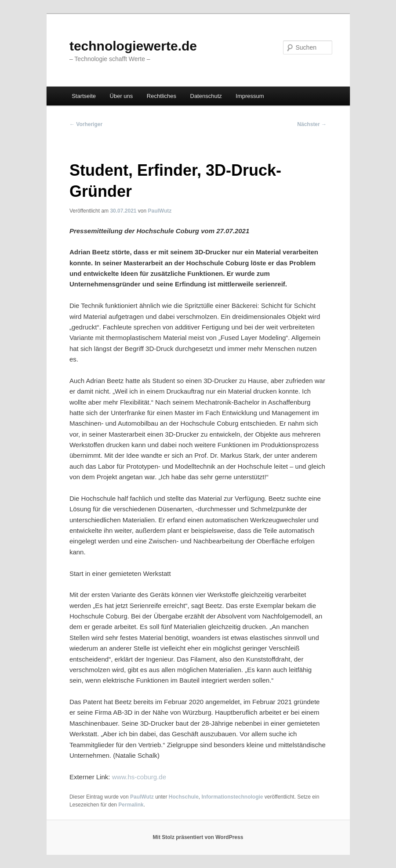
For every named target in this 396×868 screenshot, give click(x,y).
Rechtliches (162, 96)
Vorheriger (86, 124)
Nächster (312, 124)
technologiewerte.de (133, 46)
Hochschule (184, 797)
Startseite (84, 96)
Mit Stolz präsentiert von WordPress (198, 837)
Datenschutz (206, 96)
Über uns (122, 96)
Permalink (131, 805)
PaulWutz (160, 211)
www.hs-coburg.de (139, 777)
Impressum (250, 96)
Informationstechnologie (233, 797)
